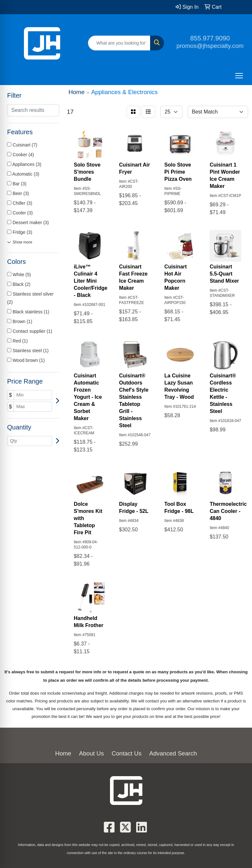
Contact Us (126, 753)
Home (63, 753)
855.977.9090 (210, 38)
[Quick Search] (119, 43)
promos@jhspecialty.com (210, 46)
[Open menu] (239, 76)
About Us (91, 753)
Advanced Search (173, 753)
